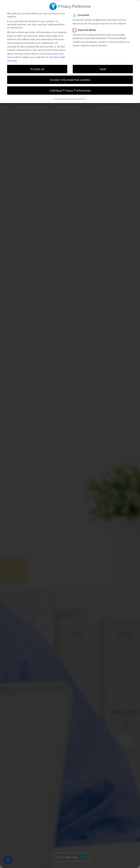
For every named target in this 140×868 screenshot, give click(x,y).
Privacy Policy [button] (73, 99)
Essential (82, 15)
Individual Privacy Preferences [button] (70, 90)
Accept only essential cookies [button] (70, 80)
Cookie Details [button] (60, 99)
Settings (12, 61)
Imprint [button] (83, 99)
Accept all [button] (37, 69)
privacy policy (51, 54)
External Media (85, 30)
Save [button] (103, 69)
